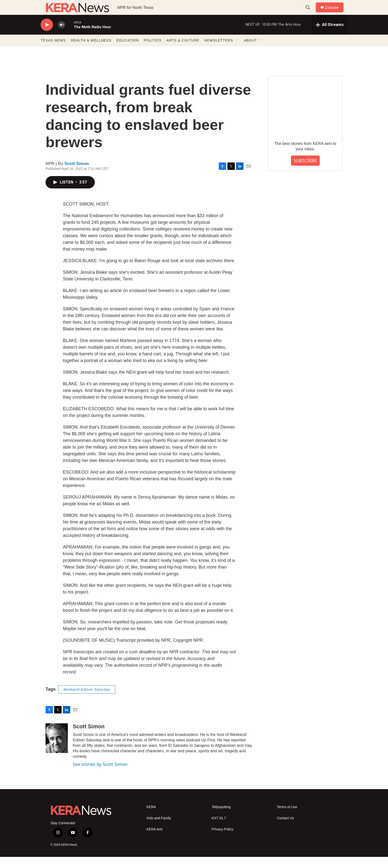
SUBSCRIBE (305, 172)
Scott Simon (77, 175)
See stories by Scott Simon (100, 775)
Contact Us (285, 829)
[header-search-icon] (310, 13)
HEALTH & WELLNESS (91, 51)
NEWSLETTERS (219, 51)
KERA (151, 818)
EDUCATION (127, 51)
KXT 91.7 (219, 829)
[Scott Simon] (57, 749)
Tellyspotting (221, 818)
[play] (47, 36)
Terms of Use (287, 818)
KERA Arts (155, 840)
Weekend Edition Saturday (87, 701)
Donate (335, 13)
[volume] (62, 36)
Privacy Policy (222, 840)
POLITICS (153, 51)
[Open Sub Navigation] (237, 51)
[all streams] (330, 36)
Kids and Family (159, 829)
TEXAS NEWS (53, 51)
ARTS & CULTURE (183, 51)
